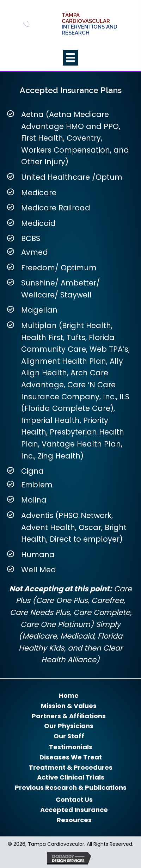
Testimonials (71, 747)
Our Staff (69, 736)
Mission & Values (69, 706)
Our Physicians (69, 726)
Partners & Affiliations (69, 716)
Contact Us (74, 800)
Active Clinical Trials (71, 777)
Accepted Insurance (74, 810)
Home (69, 696)
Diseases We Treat (71, 757)
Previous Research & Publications (71, 788)
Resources (74, 820)
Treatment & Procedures (71, 768)
